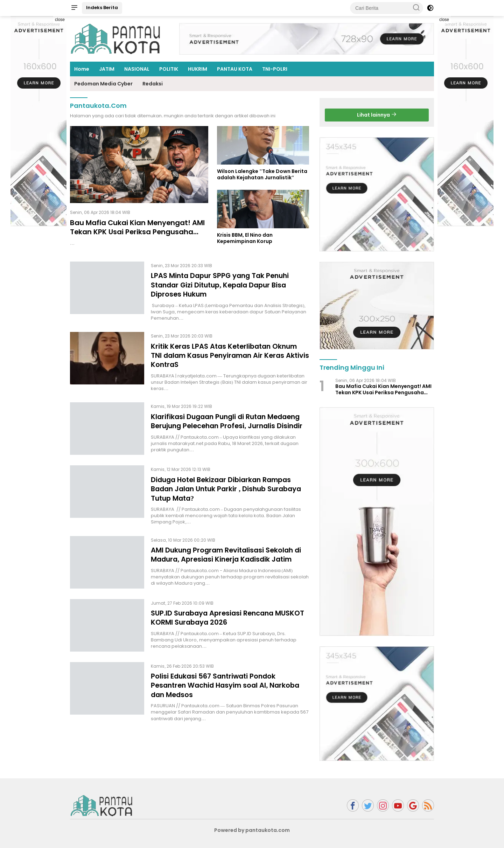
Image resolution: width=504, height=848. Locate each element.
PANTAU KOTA (235, 69)
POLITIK (169, 69)
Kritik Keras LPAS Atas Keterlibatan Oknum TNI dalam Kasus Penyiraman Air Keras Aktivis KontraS (227, 355)
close (60, 20)
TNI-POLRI (275, 69)
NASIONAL (137, 69)
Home (82, 69)
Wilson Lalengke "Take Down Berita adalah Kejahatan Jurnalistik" (262, 174)
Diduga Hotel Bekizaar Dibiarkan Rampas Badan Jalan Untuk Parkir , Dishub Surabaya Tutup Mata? (230, 488)
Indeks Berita (102, 8)
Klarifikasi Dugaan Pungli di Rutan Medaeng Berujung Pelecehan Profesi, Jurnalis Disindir (230, 420)
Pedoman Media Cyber (103, 84)
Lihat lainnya (377, 115)
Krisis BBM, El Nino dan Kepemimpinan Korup (245, 238)
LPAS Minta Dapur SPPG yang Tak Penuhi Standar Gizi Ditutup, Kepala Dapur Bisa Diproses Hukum (223, 285)
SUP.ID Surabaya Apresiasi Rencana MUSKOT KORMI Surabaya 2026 (230, 616)
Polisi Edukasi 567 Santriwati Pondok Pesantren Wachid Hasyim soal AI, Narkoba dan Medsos (228, 684)
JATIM (107, 69)
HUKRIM (198, 69)
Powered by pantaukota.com (252, 830)
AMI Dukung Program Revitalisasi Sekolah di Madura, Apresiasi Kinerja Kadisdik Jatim (229, 553)
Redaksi (153, 84)
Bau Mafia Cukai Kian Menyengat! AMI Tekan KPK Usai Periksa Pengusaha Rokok (138, 232)
